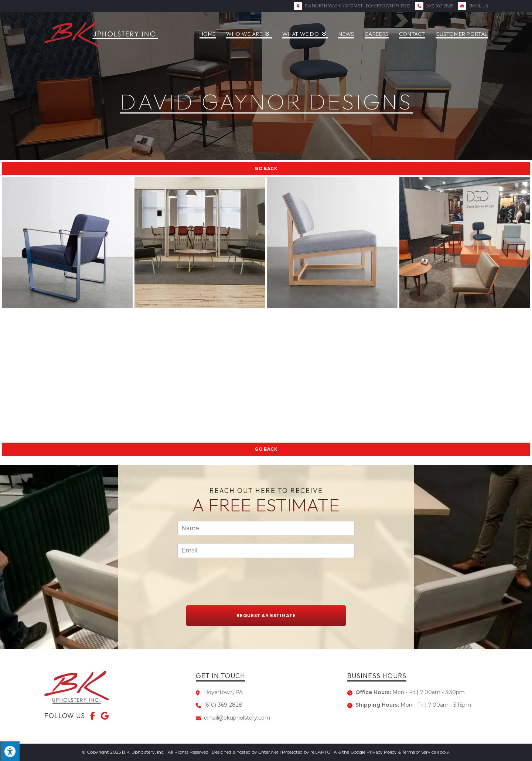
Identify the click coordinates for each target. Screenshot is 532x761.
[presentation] (233, 593)
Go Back (266, 168)
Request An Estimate (266, 615)
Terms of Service (419, 752)
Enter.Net (268, 752)
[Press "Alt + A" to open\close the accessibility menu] (10, 751)
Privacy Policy (382, 752)
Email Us (478, 6)
